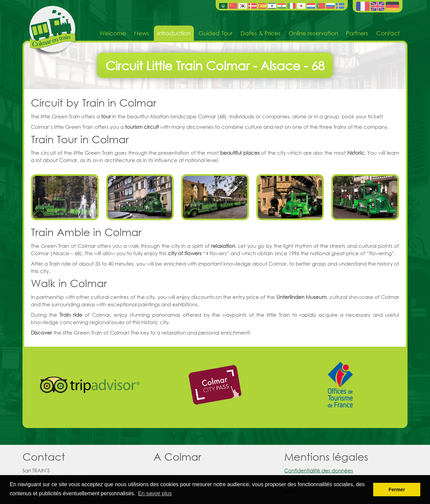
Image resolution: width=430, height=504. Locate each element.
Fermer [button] (397, 490)
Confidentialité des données (319, 470)
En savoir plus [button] (155, 493)
